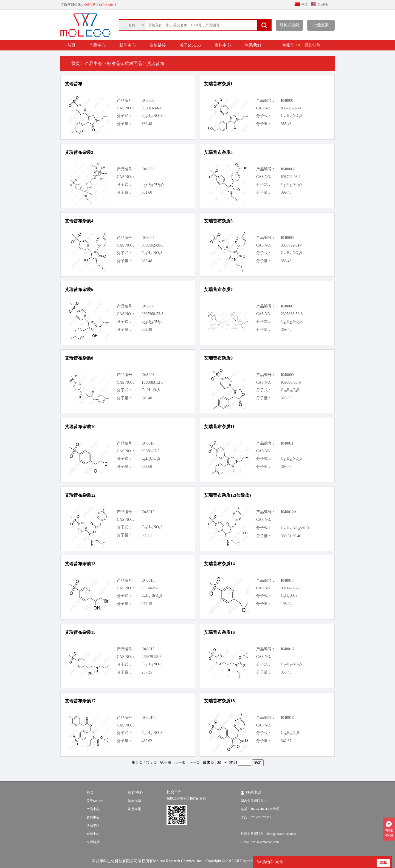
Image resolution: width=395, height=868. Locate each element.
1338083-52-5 (152, 382)
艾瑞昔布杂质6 (79, 289)
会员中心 (93, 834)
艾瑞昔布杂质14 (219, 564)
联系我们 (253, 45)
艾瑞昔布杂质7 (218, 289)
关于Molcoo (190, 45)
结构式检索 (289, 25)
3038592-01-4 (292, 245)
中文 (305, 4)
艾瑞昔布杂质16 (219, 632)
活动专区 (93, 825)
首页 (71, 45)
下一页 (194, 763)
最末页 (208, 763)
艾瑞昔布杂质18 (219, 701)
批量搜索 (321, 25)
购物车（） (293, 45)
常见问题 (134, 809)
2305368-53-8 (152, 314)
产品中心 (97, 45)
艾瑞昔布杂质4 (79, 221)
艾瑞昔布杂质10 (80, 427)
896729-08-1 (291, 177)
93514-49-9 (150, 588)
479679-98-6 (151, 657)
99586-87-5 (150, 451)
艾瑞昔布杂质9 (218, 358)
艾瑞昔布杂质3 (218, 152)
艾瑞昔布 (74, 84)
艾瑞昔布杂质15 (80, 632)
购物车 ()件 (273, 862)
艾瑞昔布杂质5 (218, 221)
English (323, 4)
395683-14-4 (151, 108)
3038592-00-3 (152, 245)
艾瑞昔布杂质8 (79, 358)
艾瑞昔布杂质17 (80, 701)
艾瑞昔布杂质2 (79, 152)
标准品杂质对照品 (125, 63)
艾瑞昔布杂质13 (80, 564)
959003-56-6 (291, 382)
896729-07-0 (291, 108)
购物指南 (134, 801)
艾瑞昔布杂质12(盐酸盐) (228, 495)
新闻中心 (128, 45)
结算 (383, 863)
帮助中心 (136, 792)
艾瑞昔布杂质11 (219, 427)
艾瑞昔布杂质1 (218, 84)
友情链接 (158, 45)
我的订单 (312, 45)
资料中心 (223, 45)
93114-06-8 (290, 588)
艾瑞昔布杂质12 (80, 495)
